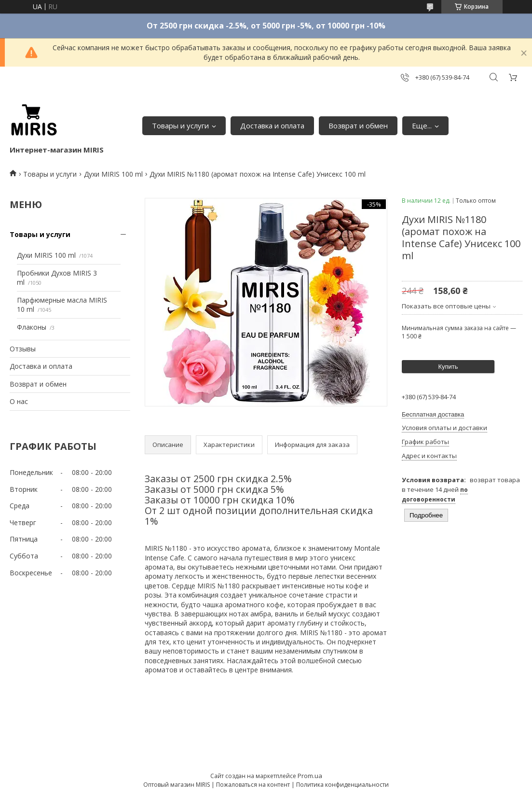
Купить (448, 367)
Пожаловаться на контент (253, 785)
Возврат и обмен (358, 125)
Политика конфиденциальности (342, 785)
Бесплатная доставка (433, 414)
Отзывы (23, 349)
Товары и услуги (180, 125)
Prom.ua (310, 776)
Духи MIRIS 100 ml (113, 174)
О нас (19, 401)
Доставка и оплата (272, 125)
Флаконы (32, 327)
